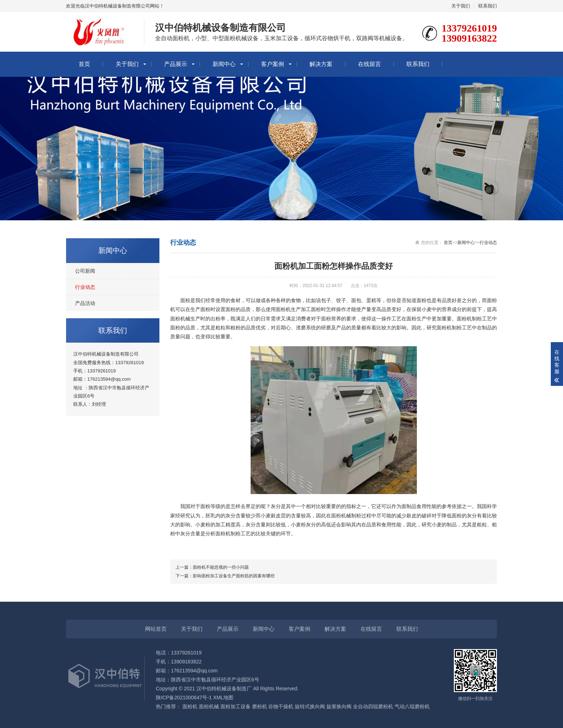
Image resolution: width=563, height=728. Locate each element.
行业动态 (85, 287)
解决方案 (321, 64)
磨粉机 (260, 706)
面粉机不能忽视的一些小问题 (221, 567)
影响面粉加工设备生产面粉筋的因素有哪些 (234, 576)
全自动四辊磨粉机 (373, 706)
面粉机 (190, 706)
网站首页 (156, 629)
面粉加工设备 (236, 706)
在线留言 (369, 64)
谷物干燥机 (281, 706)
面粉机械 (209, 706)
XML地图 (224, 698)
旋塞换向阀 (339, 706)
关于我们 (461, 6)
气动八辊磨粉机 (412, 706)
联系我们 (488, 6)
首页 (84, 64)
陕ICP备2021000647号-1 (184, 698)
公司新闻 (85, 271)
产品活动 (85, 303)
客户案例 (273, 64)
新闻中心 (224, 64)
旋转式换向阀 (310, 706)
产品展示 (176, 64)
